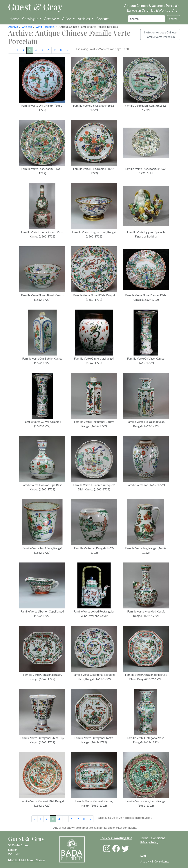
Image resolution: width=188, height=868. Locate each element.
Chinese (27, 27)
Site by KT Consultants (155, 861)
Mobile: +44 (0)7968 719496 (27, 860)
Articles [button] (84, 19)
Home (14, 19)
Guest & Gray (35, 7)
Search (173, 19)
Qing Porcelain (45, 27)
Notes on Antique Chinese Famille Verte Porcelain (160, 34)
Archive (50, 19)
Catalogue (30, 19)
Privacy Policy (149, 842)
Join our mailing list (116, 838)
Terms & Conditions (153, 838)
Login (144, 855)
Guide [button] (67, 19)
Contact (103, 19)
